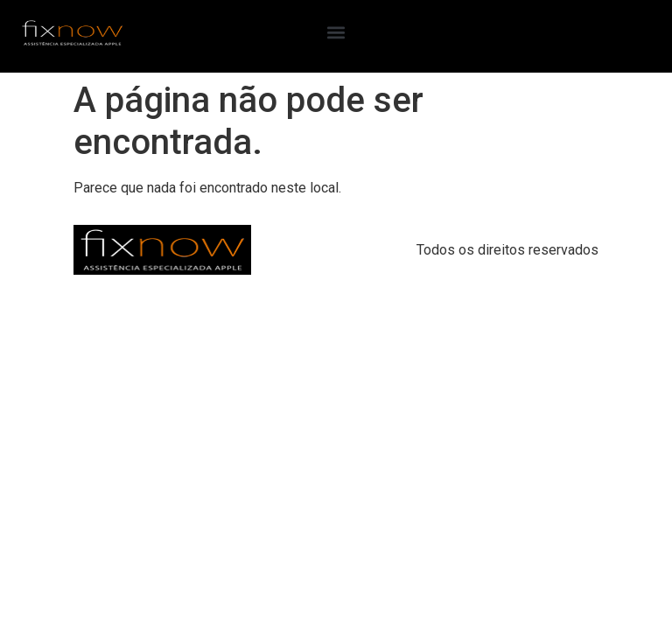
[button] (336, 32)
